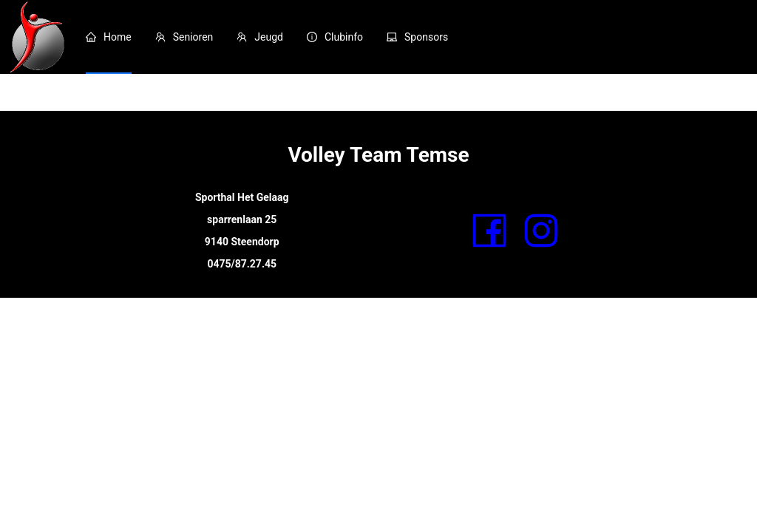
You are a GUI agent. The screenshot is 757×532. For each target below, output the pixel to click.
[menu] (415, 37)
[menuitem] (109, 37)
